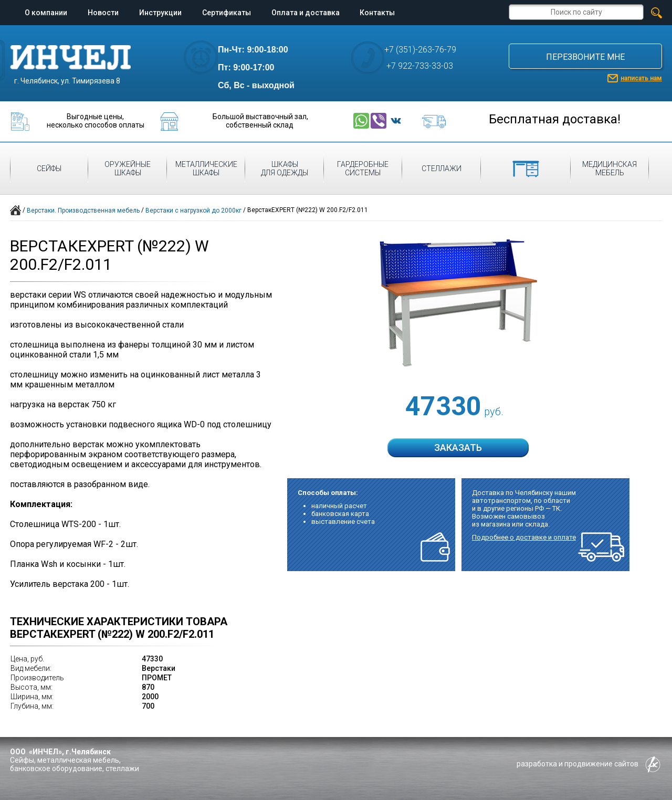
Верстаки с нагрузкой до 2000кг (193, 210)
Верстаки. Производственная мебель (83, 210)
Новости (103, 13)
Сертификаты (227, 13)
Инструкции (160, 13)
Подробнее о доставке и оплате (524, 537)
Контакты (377, 13)
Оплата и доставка (306, 13)
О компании (46, 13)
